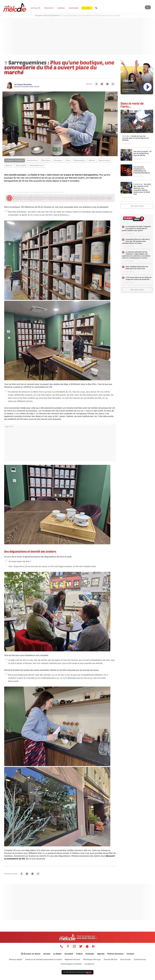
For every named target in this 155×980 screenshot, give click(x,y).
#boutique (46, 160)
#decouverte (104, 160)
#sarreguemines (37, 166)
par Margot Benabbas (23, 85)
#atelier (92, 160)
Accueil (38, 16)
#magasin (58, 160)
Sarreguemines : (27, 62)
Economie (54, 16)
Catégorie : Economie (15, 160)
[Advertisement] (77, 36)
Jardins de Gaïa (61, 384)
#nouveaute (21, 166)
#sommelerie (32, 160)
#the (68, 160)
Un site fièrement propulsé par (77, 973)
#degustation (79, 160)
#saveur (9, 166)
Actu (45, 16)
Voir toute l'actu (137, 206)
